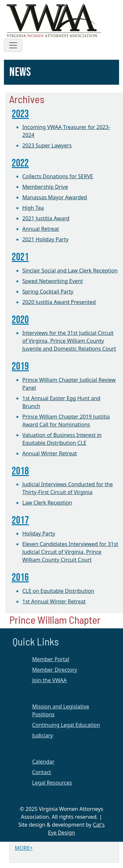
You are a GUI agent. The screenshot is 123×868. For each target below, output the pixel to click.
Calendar (43, 762)
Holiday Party (39, 533)
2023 (20, 114)
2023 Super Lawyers (47, 145)
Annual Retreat (41, 229)
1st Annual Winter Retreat (54, 601)
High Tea (33, 208)
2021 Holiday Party (45, 239)
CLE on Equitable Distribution (58, 591)
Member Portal (51, 659)
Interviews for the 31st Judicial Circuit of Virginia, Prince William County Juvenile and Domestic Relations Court (69, 341)
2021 (20, 257)
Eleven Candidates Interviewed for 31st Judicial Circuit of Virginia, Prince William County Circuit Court (70, 552)
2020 (20, 320)
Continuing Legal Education (66, 725)
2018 (20, 471)
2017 (20, 521)
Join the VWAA (49, 680)
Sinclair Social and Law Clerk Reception (70, 271)
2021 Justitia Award (46, 218)
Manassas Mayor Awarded (55, 197)
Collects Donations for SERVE (58, 176)
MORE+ (24, 848)
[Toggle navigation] (13, 45)
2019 (20, 367)
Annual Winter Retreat (50, 453)
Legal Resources (52, 783)
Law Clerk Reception (47, 503)
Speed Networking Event (53, 281)
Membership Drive (45, 187)
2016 (20, 578)
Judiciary (43, 735)
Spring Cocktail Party (48, 292)
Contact (42, 772)
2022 (20, 163)
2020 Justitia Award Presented (59, 302)
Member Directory (55, 670)
